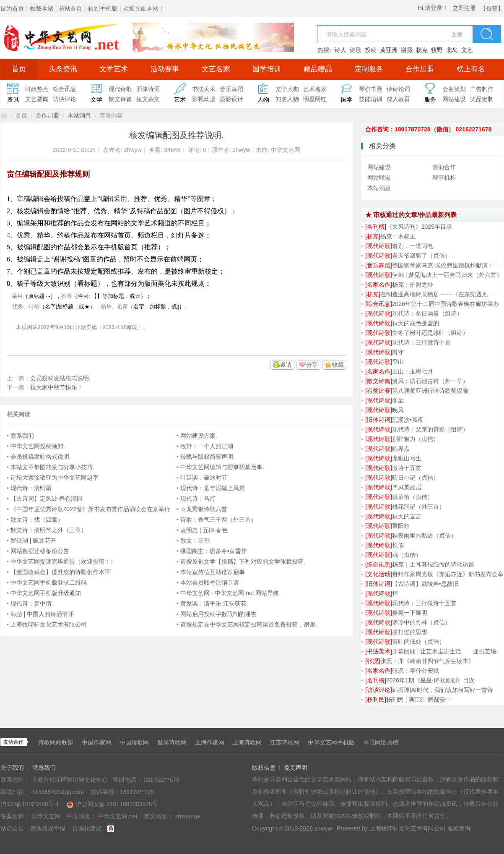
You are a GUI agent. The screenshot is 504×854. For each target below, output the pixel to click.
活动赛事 (165, 69)
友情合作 (13, 742)
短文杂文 (148, 99)
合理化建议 (87, 828)
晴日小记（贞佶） (416, 478)
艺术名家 (315, 89)
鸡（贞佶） (407, 555)
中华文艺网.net (4, 116)
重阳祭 (401, 526)
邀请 (286, 365)
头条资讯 (63, 69)
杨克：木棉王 (398, 236)
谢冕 (407, 50)
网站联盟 (379, 178)
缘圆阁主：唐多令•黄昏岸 (214, 551)
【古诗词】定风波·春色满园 (47, 499)
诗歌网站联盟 (56, 742)
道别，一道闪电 (413, 246)
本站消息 (79, 115)
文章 (457, 34)
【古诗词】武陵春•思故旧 (425, 584)
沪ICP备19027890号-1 (30, 804)
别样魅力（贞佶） (416, 439)
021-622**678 (161, 780)
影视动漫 (204, 99)
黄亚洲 (389, 50)
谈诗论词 (398, 89)
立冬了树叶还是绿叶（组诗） (430, 333)
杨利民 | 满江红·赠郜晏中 (419, 700)
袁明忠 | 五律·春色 (204, 530)
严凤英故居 (407, 487)
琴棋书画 (371, 89)
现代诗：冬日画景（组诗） (427, 313)
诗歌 (356, 50)
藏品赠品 (318, 69)
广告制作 (482, 89)
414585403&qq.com (58, 792)
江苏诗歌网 (285, 742)
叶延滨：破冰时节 (204, 478)
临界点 (401, 449)
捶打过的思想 (410, 632)
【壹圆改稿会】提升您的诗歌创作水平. (61, 572)
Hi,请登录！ (433, 8)
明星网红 (315, 99)
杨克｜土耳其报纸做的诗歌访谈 (433, 564)
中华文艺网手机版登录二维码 (49, 582)
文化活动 (379, 574)
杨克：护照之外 (413, 285)
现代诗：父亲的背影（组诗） (430, 429)
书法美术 (204, 89)
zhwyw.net (188, 816)
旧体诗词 (148, 89)
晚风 (398, 410)
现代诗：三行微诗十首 (421, 342)
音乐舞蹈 (231, 89)
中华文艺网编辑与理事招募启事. (222, 467)
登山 (398, 362)
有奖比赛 (379, 391)
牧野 (437, 50)
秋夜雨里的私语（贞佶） (424, 535)
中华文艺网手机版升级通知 (46, 593)
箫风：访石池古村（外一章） (430, 381)
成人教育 (398, 99)
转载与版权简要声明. (208, 457)
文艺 (467, 50)
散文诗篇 (120, 99)
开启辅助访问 (478, 6)
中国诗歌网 (134, 742)
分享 (312, 365)
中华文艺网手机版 (331, 742)
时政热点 (37, 89)
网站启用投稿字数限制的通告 (218, 614)
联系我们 (22, 436)
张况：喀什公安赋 (416, 671)
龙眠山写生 (407, 458)
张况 (373, 661)
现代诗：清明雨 (31, 488)
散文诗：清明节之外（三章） (49, 530)
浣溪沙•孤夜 (408, 420)
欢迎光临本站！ (144, 8)
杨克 (422, 50)
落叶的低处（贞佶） (418, 642)
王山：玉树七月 (413, 371)
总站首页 (70, 8)
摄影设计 (231, 99)
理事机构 (444, 178)
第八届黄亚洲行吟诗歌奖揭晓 (430, 391)
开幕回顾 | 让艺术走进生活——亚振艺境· (445, 651)
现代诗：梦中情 (31, 603)
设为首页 (12, 8)
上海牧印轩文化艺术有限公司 (49, 624)
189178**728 (137, 792)
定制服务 (369, 69)
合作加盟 (420, 69)
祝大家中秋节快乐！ (57, 387)
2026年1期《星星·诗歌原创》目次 (430, 680)
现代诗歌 (120, 89)
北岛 (452, 50)
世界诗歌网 (172, 742)
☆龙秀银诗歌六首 (204, 509)
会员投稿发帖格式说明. (60, 378)
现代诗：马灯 (198, 499)
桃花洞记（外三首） (418, 507)
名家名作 (379, 285)
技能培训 (371, 99)
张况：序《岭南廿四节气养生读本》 (427, 661)
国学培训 (267, 69)
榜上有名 (471, 69)
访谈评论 (65, 99)
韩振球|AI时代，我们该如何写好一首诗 (443, 690)
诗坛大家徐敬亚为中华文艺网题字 (55, 478)
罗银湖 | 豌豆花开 (33, 541)
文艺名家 (216, 69)
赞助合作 (444, 167)
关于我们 (12, 768)
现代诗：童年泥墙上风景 (213, 488)
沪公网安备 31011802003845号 (112, 804)
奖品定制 (482, 99)
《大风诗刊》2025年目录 (419, 227)
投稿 (371, 50)
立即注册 (464, 8)
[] (376, 227)
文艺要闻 (37, 99)
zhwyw (133, 150)
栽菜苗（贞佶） (413, 497)
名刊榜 (376, 227)
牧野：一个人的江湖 (207, 446)
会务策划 (454, 89)
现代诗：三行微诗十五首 (424, 603)
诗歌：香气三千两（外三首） (218, 520)
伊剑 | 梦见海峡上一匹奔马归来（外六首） (447, 275)
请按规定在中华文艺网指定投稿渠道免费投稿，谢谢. (249, 624)
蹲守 (398, 352)
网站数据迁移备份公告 (40, 551)
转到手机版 (103, 8)
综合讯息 (65, 89)
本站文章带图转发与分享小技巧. (52, 467)
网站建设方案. (199, 436)
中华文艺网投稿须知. (38, 446)
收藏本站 (42, 8)
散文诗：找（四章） (37, 520)
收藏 (338, 365)
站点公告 (12, 828)
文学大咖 (287, 89)
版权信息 (264, 768)
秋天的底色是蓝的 (416, 323)
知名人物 (287, 99)
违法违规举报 (48, 828)
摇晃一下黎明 (410, 613)
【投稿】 (492, 8)
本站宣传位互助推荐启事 (213, 572)
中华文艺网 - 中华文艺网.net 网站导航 (230, 593)
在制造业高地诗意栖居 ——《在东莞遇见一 (437, 294)
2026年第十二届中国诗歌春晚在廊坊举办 (446, 304)
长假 (398, 545)
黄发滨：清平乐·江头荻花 (213, 603)
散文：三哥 (195, 541)
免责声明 (296, 768)
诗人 (340, 50)
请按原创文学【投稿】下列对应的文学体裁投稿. (243, 561)
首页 (19, 69)
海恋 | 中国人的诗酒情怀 (42, 614)
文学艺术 (114, 69)
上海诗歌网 (247, 742)
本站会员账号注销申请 (210, 582)
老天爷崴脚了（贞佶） (421, 256)
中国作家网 (96, 742)
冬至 (398, 400)
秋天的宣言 (407, 516)
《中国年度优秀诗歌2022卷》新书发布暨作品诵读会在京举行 (90, 509)
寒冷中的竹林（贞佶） (421, 622)
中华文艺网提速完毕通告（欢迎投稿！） (63, 561)
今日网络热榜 (381, 742)
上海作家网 (210, 742)
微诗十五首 (407, 468)
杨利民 (376, 700)
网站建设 (454, 99)
